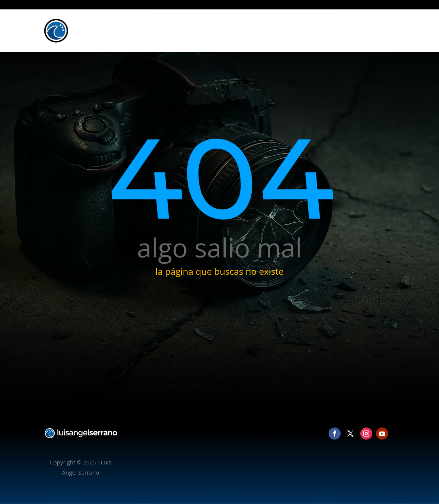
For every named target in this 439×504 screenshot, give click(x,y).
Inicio (274, 31)
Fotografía (303, 31)
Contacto (379, 31)
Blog (353, 31)
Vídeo (332, 31)
